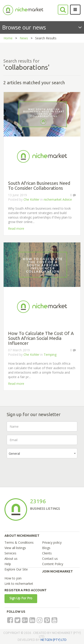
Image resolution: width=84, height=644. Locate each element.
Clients (47, 553)
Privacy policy (52, 542)
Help (8, 564)
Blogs (46, 548)
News (24, 38)
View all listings (15, 548)
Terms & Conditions (19, 542)
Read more (16, 228)
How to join (13, 578)
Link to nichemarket (19, 584)
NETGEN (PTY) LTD (54, 640)
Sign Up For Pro (21, 598)
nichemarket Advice (58, 199)
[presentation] (41, 470)
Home (8, 38)
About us (11, 559)
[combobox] (42, 453)
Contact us (50, 559)
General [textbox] (14, 454)
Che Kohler (31, 199)
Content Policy (53, 564)
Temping (50, 355)
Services (10, 553)
